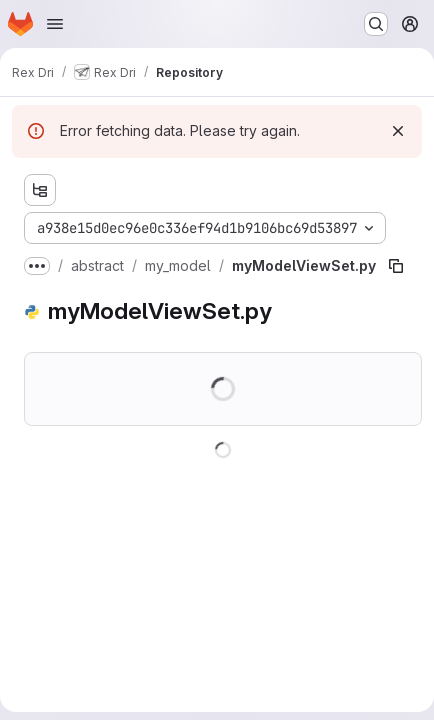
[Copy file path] (396, 266)
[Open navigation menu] (55, 24)
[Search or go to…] (376, 24)
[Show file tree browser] (40, 190)
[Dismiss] (398, 131)
